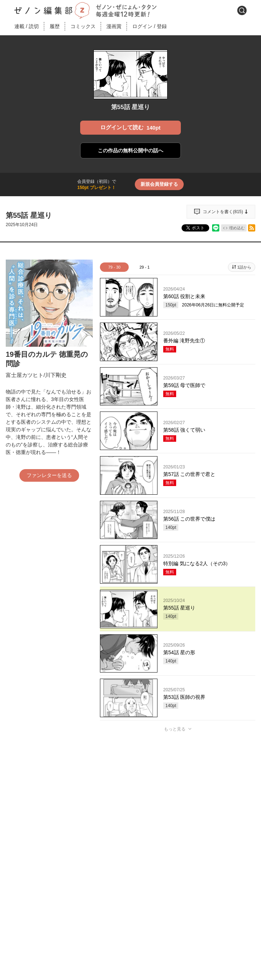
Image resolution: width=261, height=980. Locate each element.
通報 (243, 881)
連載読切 (27, 26)
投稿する (178, 834)
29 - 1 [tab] (145, 267)
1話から (244, 267)
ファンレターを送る (49, 475)
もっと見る (175, 729)
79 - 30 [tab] (114, 267)
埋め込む (237, 228)
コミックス (83, 26)
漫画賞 (114, 26)
